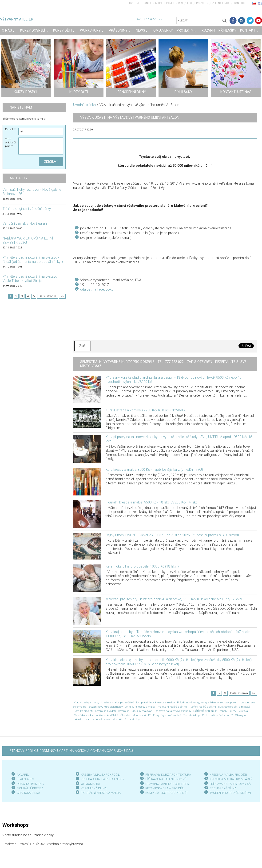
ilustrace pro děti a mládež (234, 707)
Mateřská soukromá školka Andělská (96, 715)
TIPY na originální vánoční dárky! (27, 209)
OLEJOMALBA (90, 784)
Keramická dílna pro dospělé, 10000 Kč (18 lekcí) (142, 566)
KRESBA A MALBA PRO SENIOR (102, 779)
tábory (224, 711)
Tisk (189, 3)
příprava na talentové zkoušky (173, 711)
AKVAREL (23, 775)
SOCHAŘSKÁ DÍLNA (223, 788)
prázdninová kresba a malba (158, 702)
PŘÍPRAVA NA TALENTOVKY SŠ (230, 784)
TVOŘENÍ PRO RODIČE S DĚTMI (230, 793)
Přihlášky (154, 715)
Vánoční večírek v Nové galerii (25, 224)
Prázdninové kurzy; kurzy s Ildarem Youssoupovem (208, 702)
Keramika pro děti (105, 711)
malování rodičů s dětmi (172, 707)
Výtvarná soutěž (171, 715)
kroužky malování (142, 711)
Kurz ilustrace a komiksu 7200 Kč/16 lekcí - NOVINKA (146, 410)
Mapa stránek (165, 3)
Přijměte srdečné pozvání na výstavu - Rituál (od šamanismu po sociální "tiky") (33, 260)
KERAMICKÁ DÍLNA (94, 788)
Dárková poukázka (205, 711)
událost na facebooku (97, 290)
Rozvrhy (202, 3)
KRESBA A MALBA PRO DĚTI (228, 775)
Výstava (243, 711)
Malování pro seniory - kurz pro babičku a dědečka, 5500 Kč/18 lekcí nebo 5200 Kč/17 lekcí (174, 599)
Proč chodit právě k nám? (217, 715)
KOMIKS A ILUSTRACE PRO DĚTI (167, 793)
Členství (125, 715)
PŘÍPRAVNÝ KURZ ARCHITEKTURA (168, 775)
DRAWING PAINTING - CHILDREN (167, 784)
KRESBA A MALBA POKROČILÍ (101, 775)
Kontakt (240, 3)
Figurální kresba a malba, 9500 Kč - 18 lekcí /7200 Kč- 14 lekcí (152, 502)
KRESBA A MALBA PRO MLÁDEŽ (231, 779)
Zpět (83, 346)
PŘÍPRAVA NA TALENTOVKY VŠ (166, 779)
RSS (181, 3)
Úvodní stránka (140, 3)
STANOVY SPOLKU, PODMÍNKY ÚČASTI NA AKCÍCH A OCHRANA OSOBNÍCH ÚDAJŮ (72, 751)
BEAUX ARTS (25, 779)
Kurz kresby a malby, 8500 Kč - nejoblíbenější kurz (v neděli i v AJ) (154, 470)
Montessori (139, 715)
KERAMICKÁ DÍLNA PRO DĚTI (165, 788)
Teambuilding (192, 715)
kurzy (233, 711)
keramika (124, 711)
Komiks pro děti (83, 711)
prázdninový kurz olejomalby (105, 707)
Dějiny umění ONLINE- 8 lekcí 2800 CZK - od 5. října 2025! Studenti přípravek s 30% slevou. (173, 535)
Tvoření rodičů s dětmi (202, 707)
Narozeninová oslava (98, 719)
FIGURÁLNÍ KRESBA (30, 788)
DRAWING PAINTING (30, 784)
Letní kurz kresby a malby (140, 707)
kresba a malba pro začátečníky (120, 702)
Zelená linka (221, 3)
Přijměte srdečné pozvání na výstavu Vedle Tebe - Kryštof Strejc (30, 279)
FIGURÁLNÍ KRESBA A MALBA (101, 793)
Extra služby (132, 719)
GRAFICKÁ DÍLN (27, 793)
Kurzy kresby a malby (86, 702)
